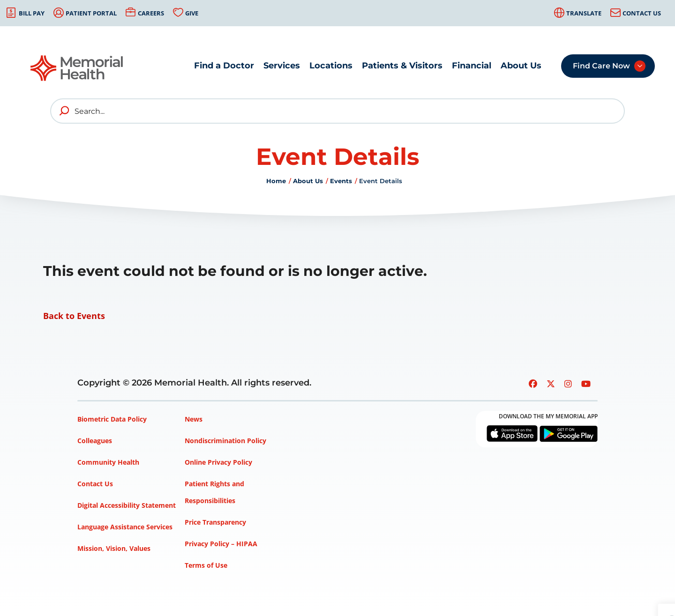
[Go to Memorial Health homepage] (77, 68)
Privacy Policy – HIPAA (221, 544)
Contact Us (642, 13)
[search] (65, 111)
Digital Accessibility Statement (127, 505)
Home (276, 181)
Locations (331, 66)
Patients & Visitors (402, 66)
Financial (472, 66)
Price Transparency (215, 522)
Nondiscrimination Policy (225, 441)
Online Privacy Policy (218, 462)
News (194, 419)
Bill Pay (32, 13)
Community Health (108, 462)
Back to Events (74, 316)
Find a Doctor (224, 66)
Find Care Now (601, 66)
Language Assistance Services (125, 527)
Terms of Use (206, 565)
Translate (584, 13)
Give (192, 13)
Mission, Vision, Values (114, 548)
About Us (521, 66)
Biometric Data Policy (112, 419)
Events (341, 181)
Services (282, 66)
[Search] (337, 111)
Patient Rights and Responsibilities (214, 492)
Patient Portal (91, 13)
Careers (151, 13)
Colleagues (95, 441)
